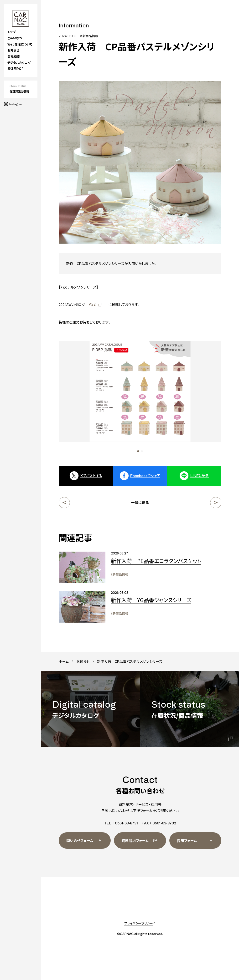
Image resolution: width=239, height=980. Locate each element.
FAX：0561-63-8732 (159, 823)
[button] (138, 451)
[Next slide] (201, 397)
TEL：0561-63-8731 (121, 823)
